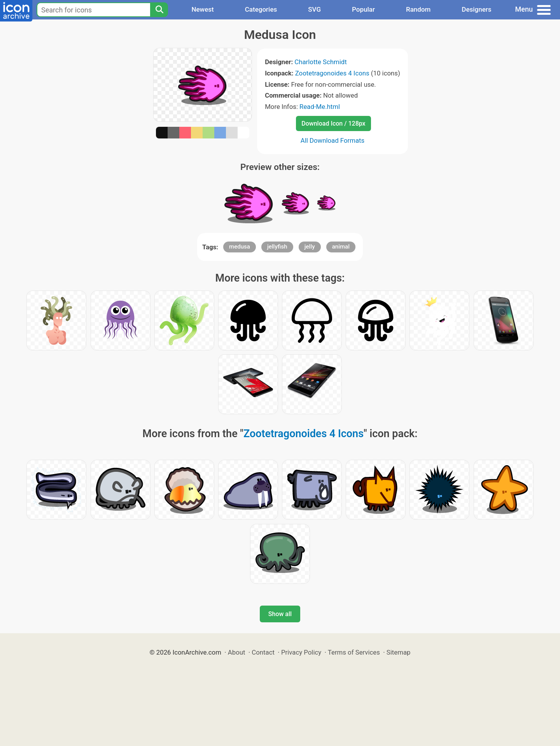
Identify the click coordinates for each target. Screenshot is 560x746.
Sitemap (399, 652)
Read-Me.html (320, 107)
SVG (314, 9)
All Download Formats (333, 140)
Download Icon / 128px (333, 123)
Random (418, 9)
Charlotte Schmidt (320, 62)
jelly (310, 247)
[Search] (159, 10)
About (237, 652)
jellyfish (277, 247)
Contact (263, 652)
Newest (202, 9)
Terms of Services (354, 652)
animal (341, 247)
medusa (240, 247)
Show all (280, 614)
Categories (261, 9)
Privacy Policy (301, 652)
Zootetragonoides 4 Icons (332, 73)
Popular (363, 9)
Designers (476, 9)
